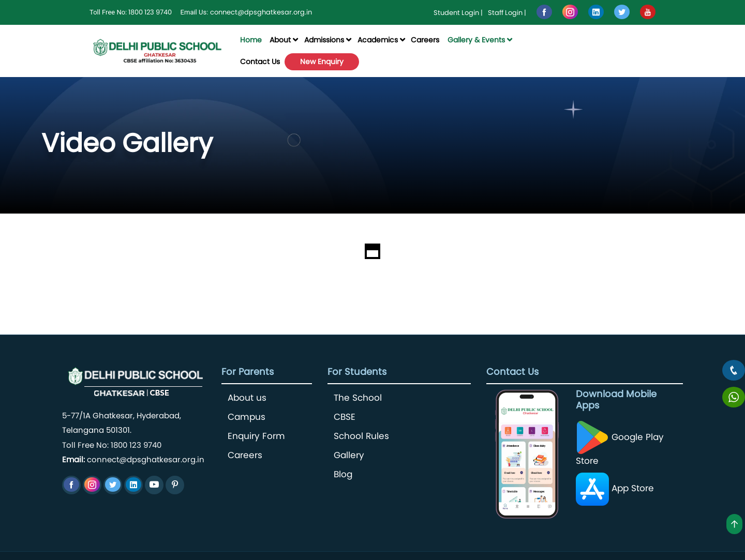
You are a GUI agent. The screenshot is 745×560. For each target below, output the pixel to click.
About (280, 40)
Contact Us (260, 62)
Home (251, 40)
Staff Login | (507, 13)
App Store (615, 488)
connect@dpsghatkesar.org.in (261, 12)
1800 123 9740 (150, 12)
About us (247, 398)
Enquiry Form (256, 436)
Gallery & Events (476, 40)
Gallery (349, 455)
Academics (378, 40)
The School (358, 398)
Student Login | (458, 13)
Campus (247, 417)
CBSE (345, 417)
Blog (343, 474)
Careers (425, 40)
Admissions (324, 40)
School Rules (361, 436)
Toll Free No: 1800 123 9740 (112, 445)
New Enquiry (322, 62)
